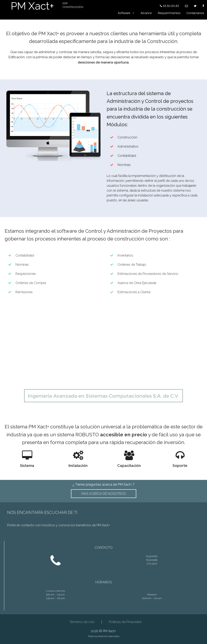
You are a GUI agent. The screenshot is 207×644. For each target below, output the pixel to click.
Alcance (146, 13)
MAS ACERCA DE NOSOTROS (104, 494)
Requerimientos (169, 13)
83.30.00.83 (169, 5)
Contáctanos (195, 13)
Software (124, 13)
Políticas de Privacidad (125, 622)
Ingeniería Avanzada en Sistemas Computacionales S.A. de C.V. (103, 396)
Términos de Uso (82, 622)
